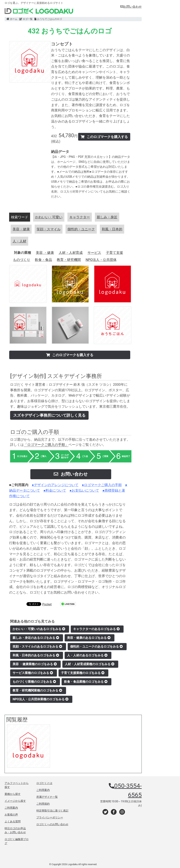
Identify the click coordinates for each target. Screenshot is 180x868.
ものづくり (22, 260)
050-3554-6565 (128, 790)
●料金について (55, 490)
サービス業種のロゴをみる (33, 673)
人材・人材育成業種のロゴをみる (90, 664)
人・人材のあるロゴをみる (87, 655)
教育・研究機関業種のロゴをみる (37, 690)
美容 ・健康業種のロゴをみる (35, 664)
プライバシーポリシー (50, 817)
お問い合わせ (131, 7)
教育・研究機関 (69, 260)
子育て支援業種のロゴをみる (83, 673)
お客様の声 (11, 815)
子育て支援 (114, 253)
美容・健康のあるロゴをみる (89, 638)
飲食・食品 (43, 260)
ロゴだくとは (44, 783)
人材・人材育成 (71, 253)
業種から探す (13, 794)
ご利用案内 (11, 808)
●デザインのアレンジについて (55, 485)
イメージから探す (15, 801)
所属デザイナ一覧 (47, 797)
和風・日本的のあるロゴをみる (36, 655)
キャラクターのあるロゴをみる (96, 629)
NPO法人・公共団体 (101, 260)
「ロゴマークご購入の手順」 (46, 445)
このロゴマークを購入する (104, 137)
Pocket (47, 604)
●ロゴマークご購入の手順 (102, 485)
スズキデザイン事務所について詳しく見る (49, 415)
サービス (94, 253)
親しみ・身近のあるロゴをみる (36, 638)
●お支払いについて (84, 490)
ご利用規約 (43, 804)
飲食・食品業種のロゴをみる (86, 682)
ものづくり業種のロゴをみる (34, 682)
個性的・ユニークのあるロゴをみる (96, 647)
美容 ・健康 (45, 253)
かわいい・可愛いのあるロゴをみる (39, 629)
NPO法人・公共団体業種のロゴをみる (40, 699)
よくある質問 (13, 821)
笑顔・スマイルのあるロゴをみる (37, 647)
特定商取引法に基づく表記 (52, 811)
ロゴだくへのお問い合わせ (52, 824)
